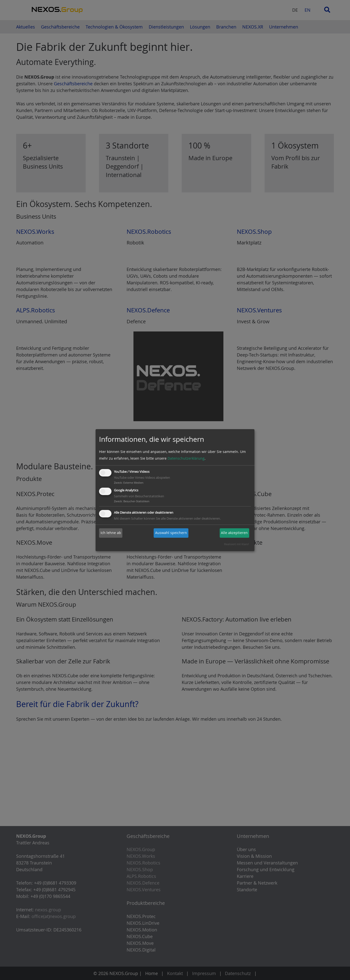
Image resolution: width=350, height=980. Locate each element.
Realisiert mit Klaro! (237, 544)
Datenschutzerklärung (186, 459)
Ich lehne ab (111, 533)
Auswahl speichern (171, 533)
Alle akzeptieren (234, 533)
